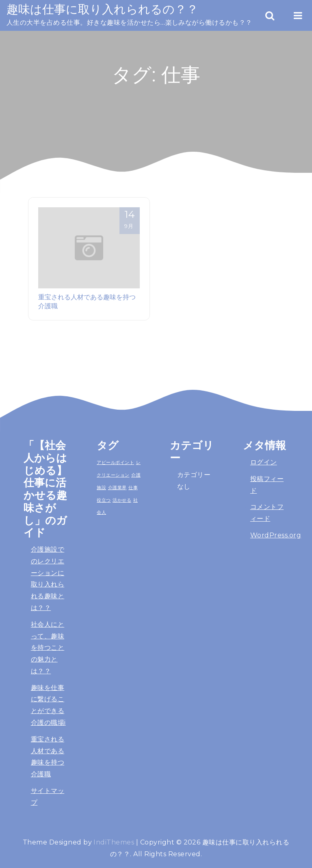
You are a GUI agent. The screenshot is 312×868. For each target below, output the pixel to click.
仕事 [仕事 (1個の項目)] (133, 488)
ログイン (264, 462)
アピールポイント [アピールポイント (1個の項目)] (115, 462)
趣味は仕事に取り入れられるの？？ (102, 9)
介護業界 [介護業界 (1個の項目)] (117, 488)
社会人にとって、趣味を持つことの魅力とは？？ (48, 648)
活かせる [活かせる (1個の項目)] (122, 500)
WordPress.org (276, 535)
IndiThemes (114, 842)
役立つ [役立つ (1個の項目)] (104, 500)
